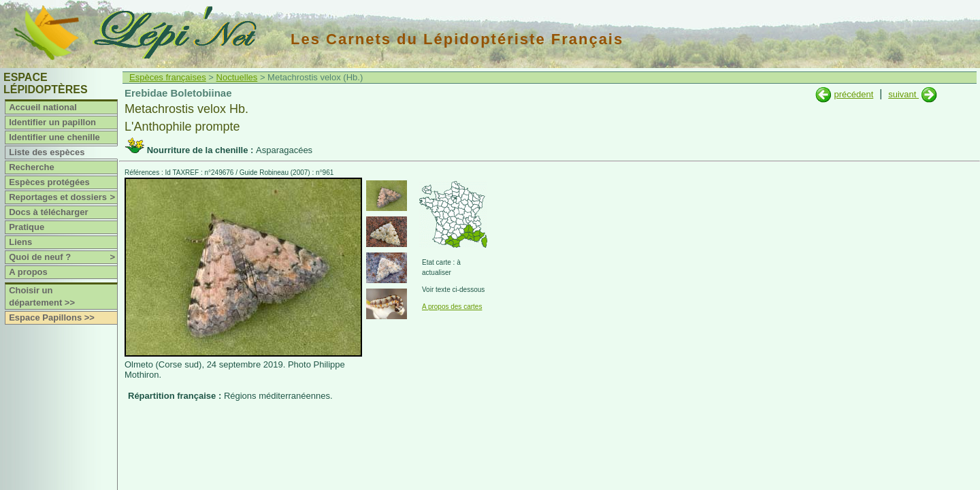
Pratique (27, 227)
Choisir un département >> (42, 296)
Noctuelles (237, 77)
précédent (853, 94)
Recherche (31, 167)
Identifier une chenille (54, 137)
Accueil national (43, 107)
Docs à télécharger (48, 212)
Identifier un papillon (52, 122)
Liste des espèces (47, 152)
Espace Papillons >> (52, 317)
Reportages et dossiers (63, 197)
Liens (20, 242)
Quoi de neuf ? (63, 257)
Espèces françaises (168, 77)
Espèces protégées (49, 182)
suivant (903, 94)
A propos (28, 272)
